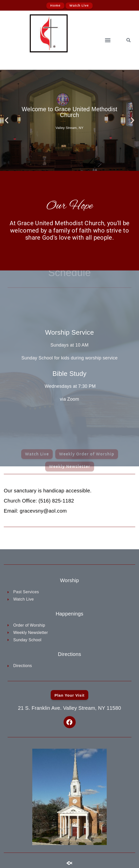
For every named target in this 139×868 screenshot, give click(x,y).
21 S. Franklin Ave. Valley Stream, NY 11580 (69, 708)
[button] (108, 40)
